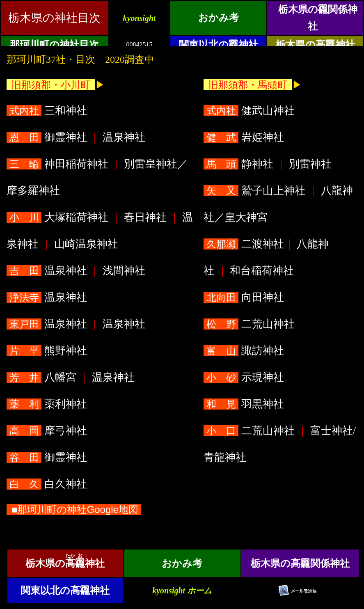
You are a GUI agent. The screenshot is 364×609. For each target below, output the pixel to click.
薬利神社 (48, 404)
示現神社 (245, 377)
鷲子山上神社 (256, 191)
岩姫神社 (245, 137)
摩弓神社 (48, 431)
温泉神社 (124, 137)
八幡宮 (43, 377)
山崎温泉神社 (86, 244)
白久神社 (48, 484)
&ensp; (182, 23)
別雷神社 (310, 164)
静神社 (240, 164)
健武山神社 (250, 111)
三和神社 (48, 111)
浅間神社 (124, 271)
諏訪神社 (245, 351)
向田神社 (245, 297)
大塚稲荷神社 (59, 217)
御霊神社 (48, 137)
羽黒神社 (245, 404)
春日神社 (145, 217)
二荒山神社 (250, 324)
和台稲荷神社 (262, 271)
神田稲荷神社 (59, 164)
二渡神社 (244, 244)
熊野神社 (48, 351)
